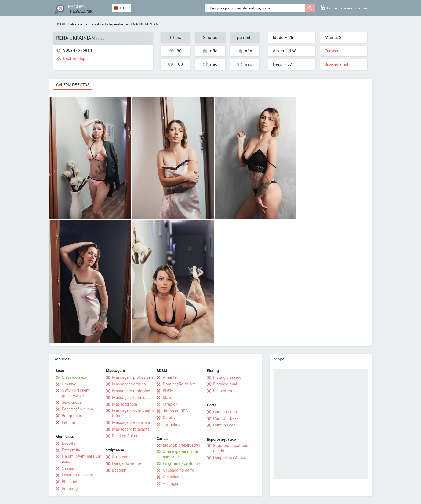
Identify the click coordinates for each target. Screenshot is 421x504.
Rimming (70, 488)
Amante (170, 377)
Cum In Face (224, 425)
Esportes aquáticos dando (231, 448)
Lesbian (119, 470)
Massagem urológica (131, 391)
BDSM (168, 391)
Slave (168, 398)
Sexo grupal (72, 402)
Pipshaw (69, 482)
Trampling (172, 424)
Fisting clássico (227, 377)
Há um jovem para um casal (81, 459)
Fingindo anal (225, 384)
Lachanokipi (93, 24)
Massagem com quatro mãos (133, 413)
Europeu (332, 51)
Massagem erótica (129, 384)
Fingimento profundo (181, 463)
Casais (68, 468)
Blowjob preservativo (182, 445)
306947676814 (78, 50)
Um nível (70, 384)
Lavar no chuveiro (78, 475)
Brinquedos (72, 416)
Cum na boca (225, 412)
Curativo (170, 418)
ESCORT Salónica (68, 24)
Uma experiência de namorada (180, 454)
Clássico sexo (75, 377)
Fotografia (71, 450)
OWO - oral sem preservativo (76, 393)
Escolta (69, 443)
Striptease (121, 457)
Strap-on (170, 404)
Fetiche (68, 422)
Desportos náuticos (231, 458)
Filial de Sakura (126, 436)
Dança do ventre (127, 463)
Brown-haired (336, 64)
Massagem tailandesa (132, 398)
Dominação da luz (179, 384)
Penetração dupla (77, 409)
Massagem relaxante (131, 429)
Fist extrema (224, 391)
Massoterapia (125, 404)
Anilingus (171, 484)
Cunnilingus (173, 477)
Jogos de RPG (175, 411)
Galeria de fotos (73, 85)
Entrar (344, 7)
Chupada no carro (179, 470)
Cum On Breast (227, 418)
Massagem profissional (133, 377)
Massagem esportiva (131, 422)
